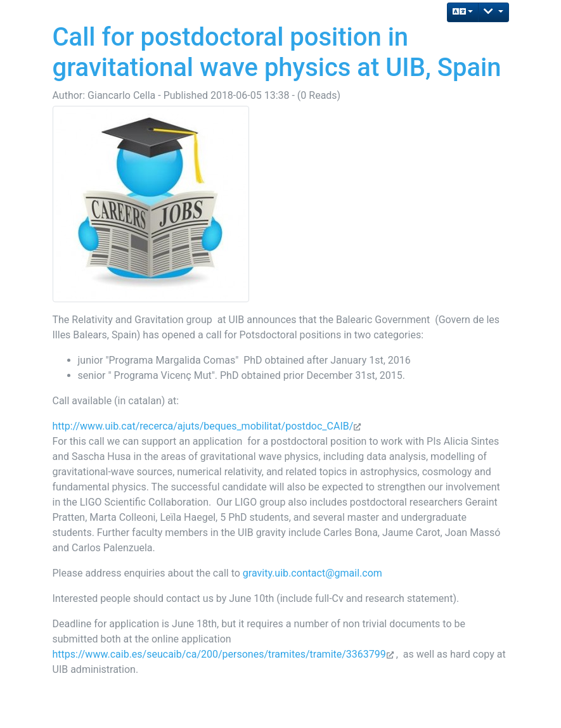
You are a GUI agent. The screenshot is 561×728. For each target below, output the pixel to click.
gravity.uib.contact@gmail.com (313, 573)
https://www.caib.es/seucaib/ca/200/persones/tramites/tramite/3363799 (219, 654)
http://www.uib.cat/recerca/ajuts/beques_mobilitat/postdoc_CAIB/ (203, 426)
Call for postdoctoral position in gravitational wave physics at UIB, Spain (277, 52)
